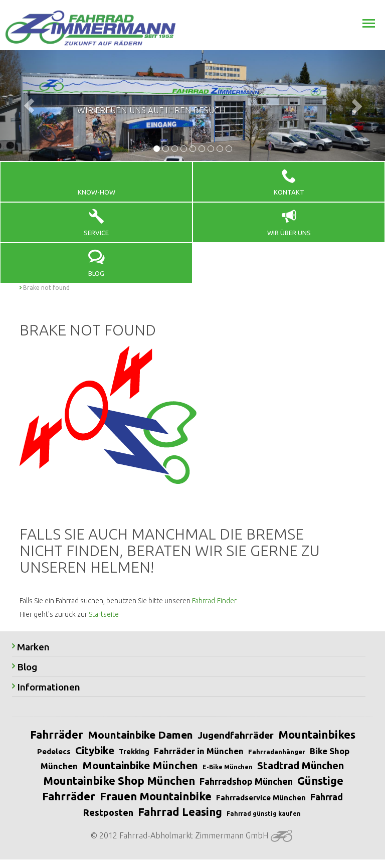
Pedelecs (54, 751)
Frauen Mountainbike (156, 796)
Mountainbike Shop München (119, 780)
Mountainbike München (140, 765)
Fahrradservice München (261, 798)
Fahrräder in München (199, 751)
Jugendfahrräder (236, 735)
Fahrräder (57, 734)
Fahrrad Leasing (180, 812)
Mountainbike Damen (140, 735)
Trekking (134, 752)
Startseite (104, 614)
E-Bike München (228, 767)
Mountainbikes (317, 734)
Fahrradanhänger (277, 752)
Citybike (95, 750)
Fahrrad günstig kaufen (264, 814)
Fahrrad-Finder (214, 601)
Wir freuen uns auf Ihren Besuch (151, 110)
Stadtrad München (301, 765)
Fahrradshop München (246, 781)
